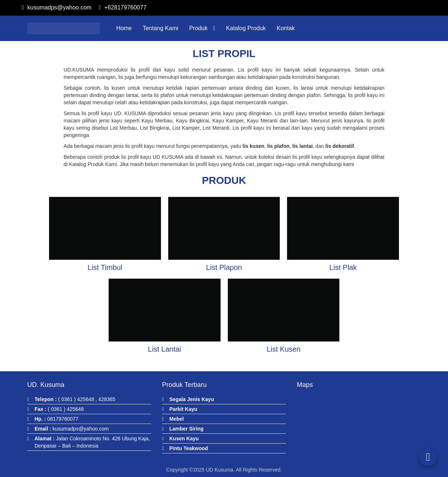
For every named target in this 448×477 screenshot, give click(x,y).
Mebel (177, 419)
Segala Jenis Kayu (192, 399)
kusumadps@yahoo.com (57, 7)
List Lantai (164, 349)
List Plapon (224, 267)
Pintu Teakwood (189, 448)
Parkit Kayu (183, 409)
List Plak (343, 267)
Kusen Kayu (184, 438)
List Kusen (284, 349)
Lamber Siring (186, 429)
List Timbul (105, 267)
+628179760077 (123, 7)
